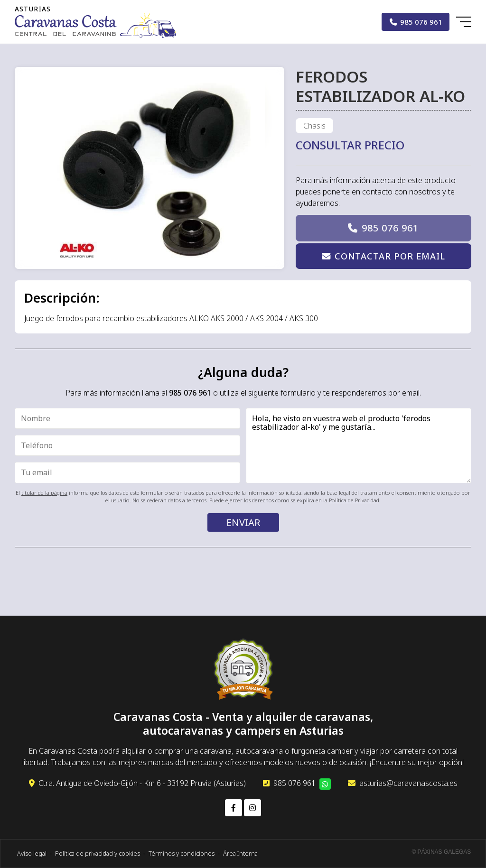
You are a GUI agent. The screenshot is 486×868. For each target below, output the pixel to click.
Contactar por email (390, 256)
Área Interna (240, 853)
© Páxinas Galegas (441, 852)
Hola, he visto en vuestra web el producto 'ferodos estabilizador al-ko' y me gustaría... (359, 446)
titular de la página (44, 493)
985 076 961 (390, 228)
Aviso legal (32, 853)
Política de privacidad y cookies (98, 853)
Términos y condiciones (182, 853)
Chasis (314, 126)
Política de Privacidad (354, 500)
